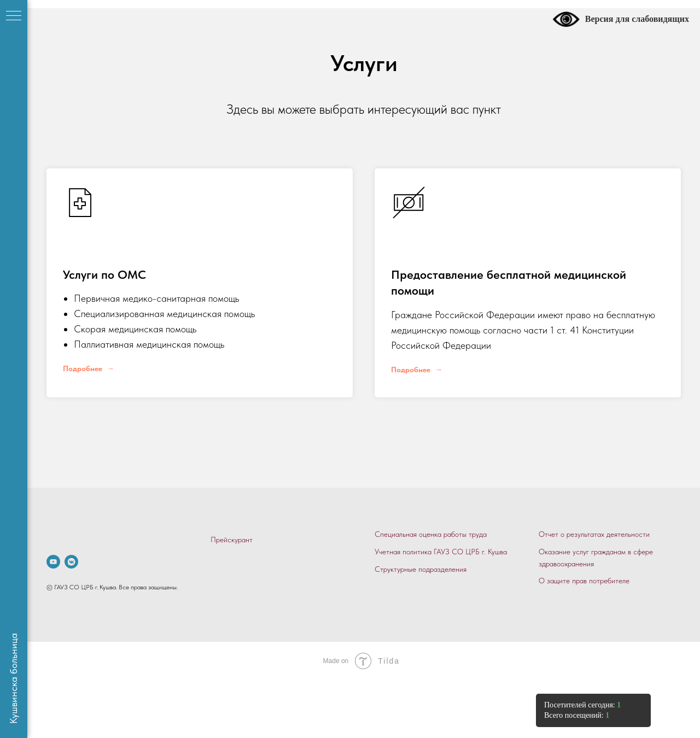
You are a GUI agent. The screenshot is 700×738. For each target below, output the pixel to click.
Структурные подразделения (421, 569)
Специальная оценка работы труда (431, 534)
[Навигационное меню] (14, 16)
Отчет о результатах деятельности (594, 534)
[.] (53, 562)
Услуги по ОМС (104, 274)
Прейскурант (232, 540)
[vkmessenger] (71, 562)
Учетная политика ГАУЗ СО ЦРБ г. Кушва (441, 552)
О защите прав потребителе (584, 581)
